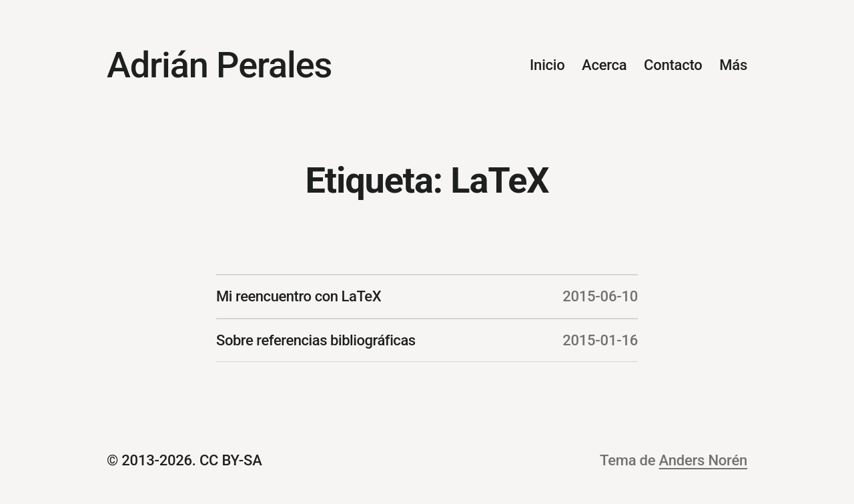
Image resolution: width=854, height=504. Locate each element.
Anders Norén (703, 460)
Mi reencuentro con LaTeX (299, 296)
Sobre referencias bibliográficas (316, 340)
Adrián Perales (219, 65)
